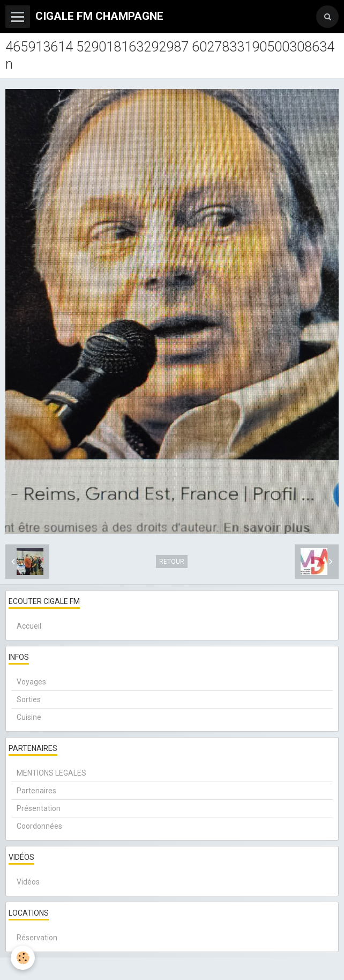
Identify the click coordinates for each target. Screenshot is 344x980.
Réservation (37, 938)
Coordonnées (39, 826)
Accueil (29, 626)
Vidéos (28, 882)
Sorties (29, 699)
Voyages (31, 682)
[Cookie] (23, 958)
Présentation (39, 808)
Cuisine (29, 717)
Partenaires (36, 791)
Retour (172, 562)
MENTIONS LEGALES (51, 773)
